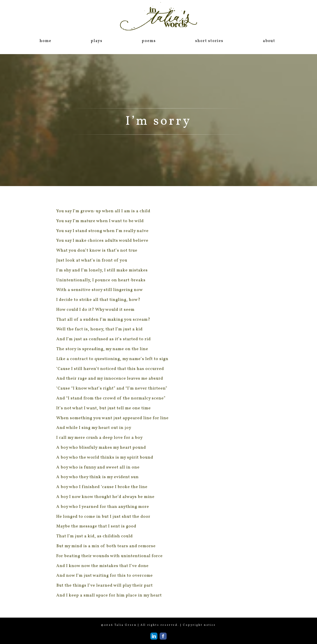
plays (97, 41)
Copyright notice (199, 625)
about (269, 41)
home (45, 41)
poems (149, 41)
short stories (209, 41)
